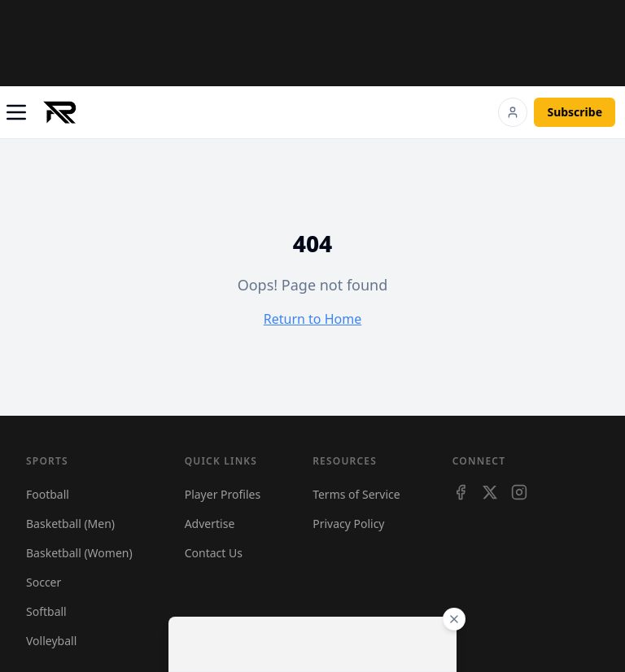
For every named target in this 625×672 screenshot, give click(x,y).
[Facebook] (461, 492)
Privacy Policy (348, 524)
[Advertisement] (312, 43)
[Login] (513, 112)
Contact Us (214, 553)
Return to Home (312, 319)
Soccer (44, 582)
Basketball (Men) (70, 524)
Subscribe (575, 112)
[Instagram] (519, 492)
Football (48, 494)
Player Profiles (223, 494)
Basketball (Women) (79, 553)
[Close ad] (454, 619)
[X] (490, 492)
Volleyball (51, 641)
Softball (46, 611)
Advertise (210, 524)
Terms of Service (356, 494)
